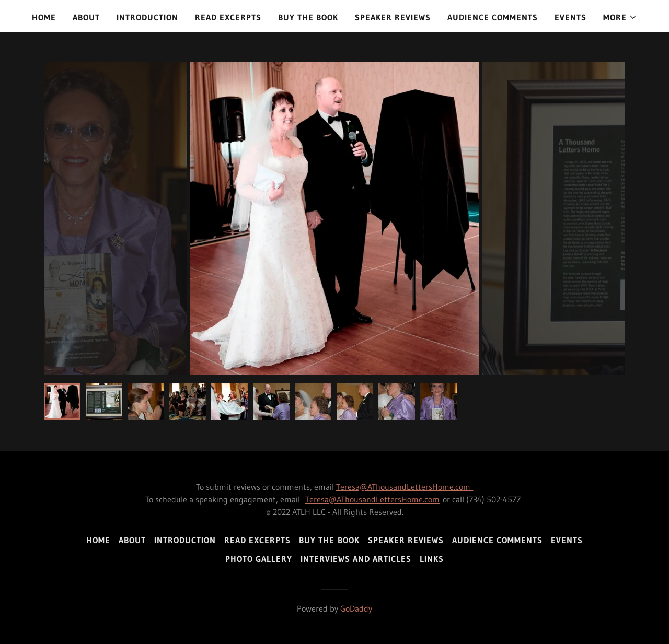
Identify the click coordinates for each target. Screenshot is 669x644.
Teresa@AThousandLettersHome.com (405, 487)
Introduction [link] (147, 17)
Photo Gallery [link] (259, 559)
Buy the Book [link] (308, 17)
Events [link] (570, 17)
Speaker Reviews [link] (393, 17)
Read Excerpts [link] (228, 17)
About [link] (86, 17)
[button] (620, 17)
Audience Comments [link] (493, 17)
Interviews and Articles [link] (356, 559)
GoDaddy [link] (356, 608)
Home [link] (44, 17)
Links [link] (432, 559)
